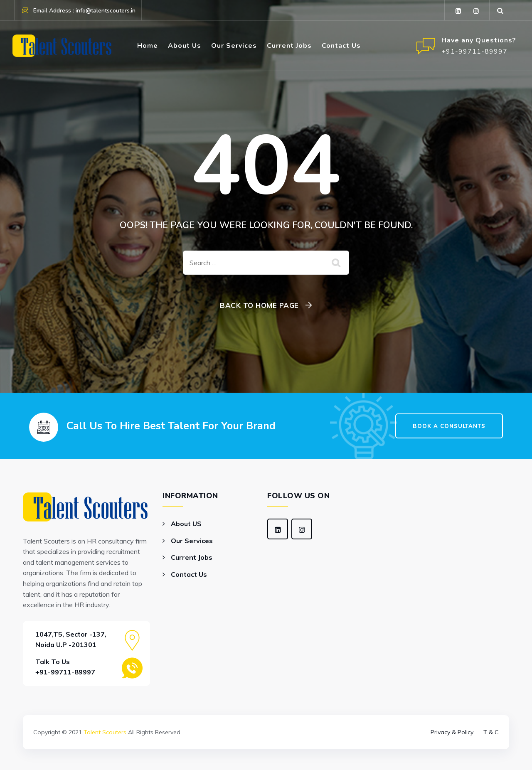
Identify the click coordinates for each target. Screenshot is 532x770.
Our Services (234, 46)
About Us (185, 46)
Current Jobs (289, 46)
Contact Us (341, 46)
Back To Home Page (259, 305)
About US (186, 524)
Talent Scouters (105, 732)
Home (148, 46)
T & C (491, 732)
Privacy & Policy (452, 732)
